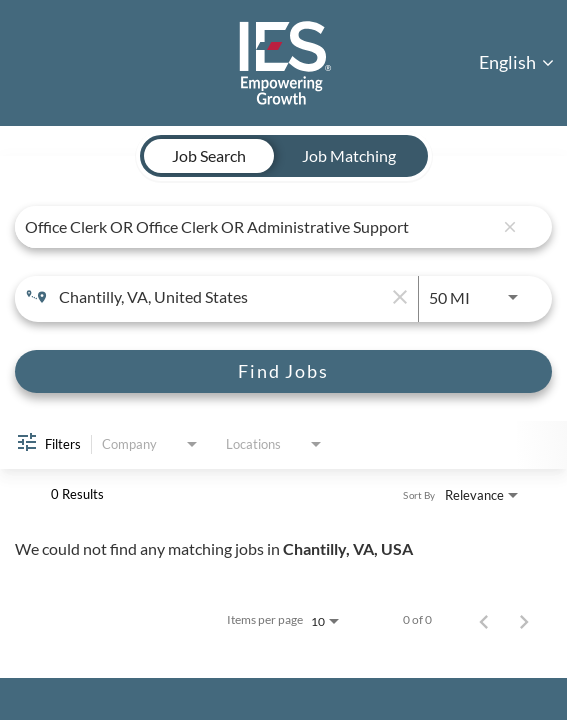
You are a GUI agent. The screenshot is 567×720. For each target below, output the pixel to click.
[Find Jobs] (283, 371)
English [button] (516, 62)
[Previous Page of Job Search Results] (484, 620)
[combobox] (259, 226)
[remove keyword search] (510, 227)
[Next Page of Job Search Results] (524, 620)
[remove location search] (398, 297)
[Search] (283, 371)
